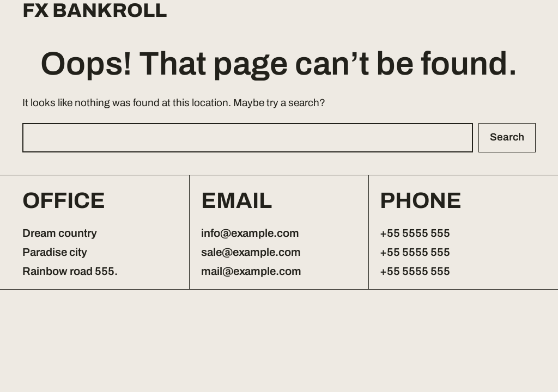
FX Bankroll (95, 11)
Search (507, 137)
